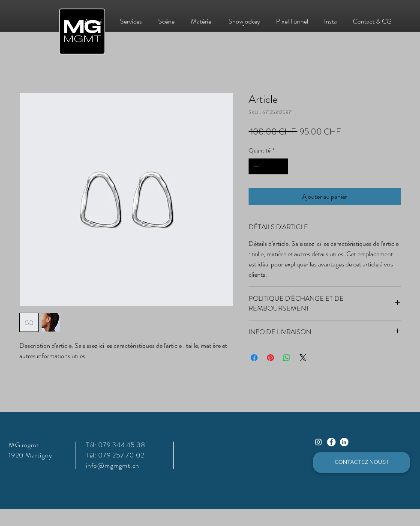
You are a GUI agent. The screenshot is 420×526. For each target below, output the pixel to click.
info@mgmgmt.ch (112, 465)
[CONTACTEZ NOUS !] (361, 462)
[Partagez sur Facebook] (254, 358)
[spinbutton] (268, 166)
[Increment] (281, 166)
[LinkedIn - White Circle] (344, 442)
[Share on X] (303, 358)
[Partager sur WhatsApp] (287, 358)
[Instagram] (318, 442)
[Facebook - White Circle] (331, 442)
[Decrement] (255, 166)
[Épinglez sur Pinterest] (270, 358)
